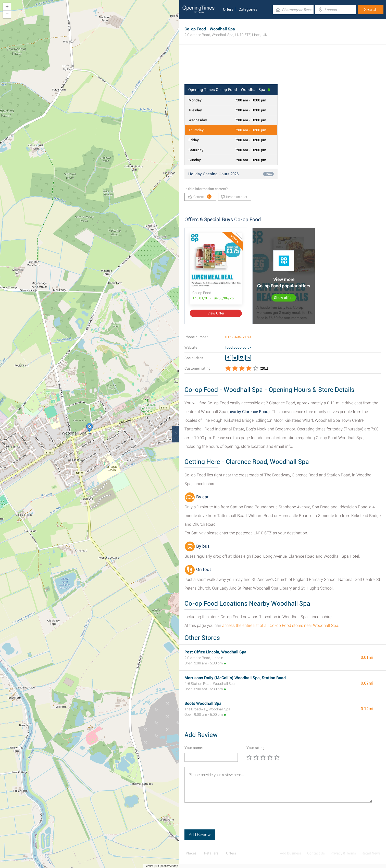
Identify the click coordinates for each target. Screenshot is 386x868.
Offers (228, 9)
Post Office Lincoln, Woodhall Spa (215, 652)
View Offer (216, 313)
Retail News (371, 853)
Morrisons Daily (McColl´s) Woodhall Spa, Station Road (235, 678)
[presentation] (223, 819)
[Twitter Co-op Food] (235, 358)
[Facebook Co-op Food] (228, 358)
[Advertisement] (283, 68)
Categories (248, 9)
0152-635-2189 (238, 337)
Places (191, 853)
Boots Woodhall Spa (203, 703)
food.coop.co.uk (238, 347)
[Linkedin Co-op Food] (248, 358)
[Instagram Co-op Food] (241, 358)
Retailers (211, 853)
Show (268, 174)
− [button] (7, 15)
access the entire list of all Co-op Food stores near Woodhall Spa (280, 625)
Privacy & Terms (343, 853)
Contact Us (316, 853)
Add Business (291, 853)
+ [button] (7, 7)
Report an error (234, 197)
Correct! (200, 197)
